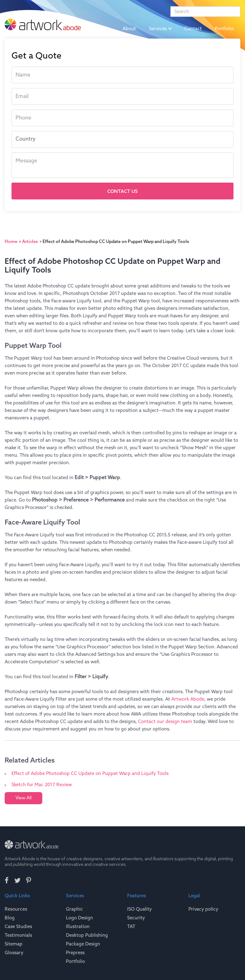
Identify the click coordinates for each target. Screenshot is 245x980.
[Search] (205, 12)
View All (23, 798)
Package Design (83, 944)
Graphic (74, 909)
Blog (10, 918)
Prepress (75, 953)
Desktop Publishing (87, 936)
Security (136, 918)
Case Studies (18, 927)
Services (160, 29)
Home (103, 29)
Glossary (14, 953)
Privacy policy (203, 909)
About (129, 29)
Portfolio (224, 29)
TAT (131, 927)
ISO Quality (139, 909)
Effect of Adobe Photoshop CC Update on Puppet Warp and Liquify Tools (90, 774)
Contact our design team (165, 722)
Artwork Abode (188, 699)
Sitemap (14, 944)
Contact (193, 29)
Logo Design (79, 918)
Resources (16, 909)
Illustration (78, 927)
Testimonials (18, 936)
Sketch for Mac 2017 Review (42, 785)
